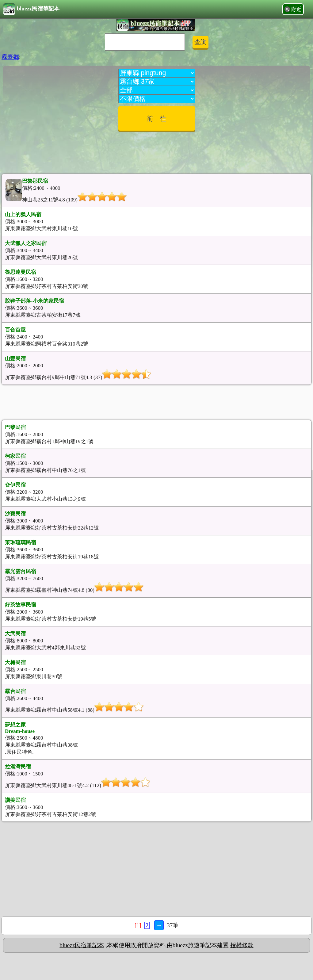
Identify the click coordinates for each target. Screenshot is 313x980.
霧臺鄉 (10, 57)
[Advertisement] (157, 151)
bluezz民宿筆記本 (31, 9)
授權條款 (242, 945)
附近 (296, 9)
